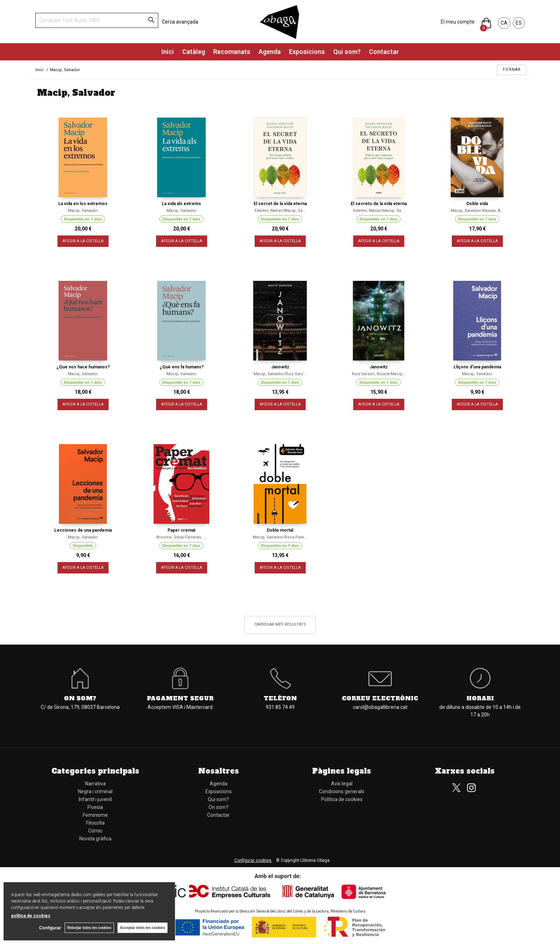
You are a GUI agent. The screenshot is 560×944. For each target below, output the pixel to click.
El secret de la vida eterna (280, 204)
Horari (480, 698)
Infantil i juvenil (95, 799)
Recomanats (232, 52)
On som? (80, 698)
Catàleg (194, 52)
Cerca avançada (180, 22)
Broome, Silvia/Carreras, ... (181, 537)
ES (519, 23)
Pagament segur (180, 698)
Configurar (50, 928)
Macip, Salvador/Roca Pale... (280, 537)
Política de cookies (342, 799)
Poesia (95, 807)
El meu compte (458, 22)
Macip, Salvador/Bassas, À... (477, 211)
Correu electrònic (380, 698)
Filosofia (95, 823)
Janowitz (280, 367)
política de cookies (31, 916)
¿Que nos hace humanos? (83, 367)
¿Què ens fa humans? (182, 367)
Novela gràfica (95, 839)
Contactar (384, 52)
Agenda (270, 52)
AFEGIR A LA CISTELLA (83, 241)
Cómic (95, 831)
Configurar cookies (253, 860)
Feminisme (95, 815)
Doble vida (477, 204)
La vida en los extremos (83, 204)
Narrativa (95, 784)
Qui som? (347, 52)
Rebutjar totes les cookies (89, 928)
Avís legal (342, 784)
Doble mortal (280, 530)
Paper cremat (181, 530)
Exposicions (307, 52)
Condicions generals (342, 791)
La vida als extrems (181, 204)
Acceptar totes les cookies (142, 928)
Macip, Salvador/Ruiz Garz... (280, 374)
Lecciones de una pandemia (83, 530)
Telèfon (280, 698)
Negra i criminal (95, 791)
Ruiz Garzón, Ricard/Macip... (379, 374)
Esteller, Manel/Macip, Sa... (280, 211)
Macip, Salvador (83, 211)
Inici (168, 52)
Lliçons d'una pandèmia (477, 367)
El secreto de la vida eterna (379, 204)
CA (504, 23)
